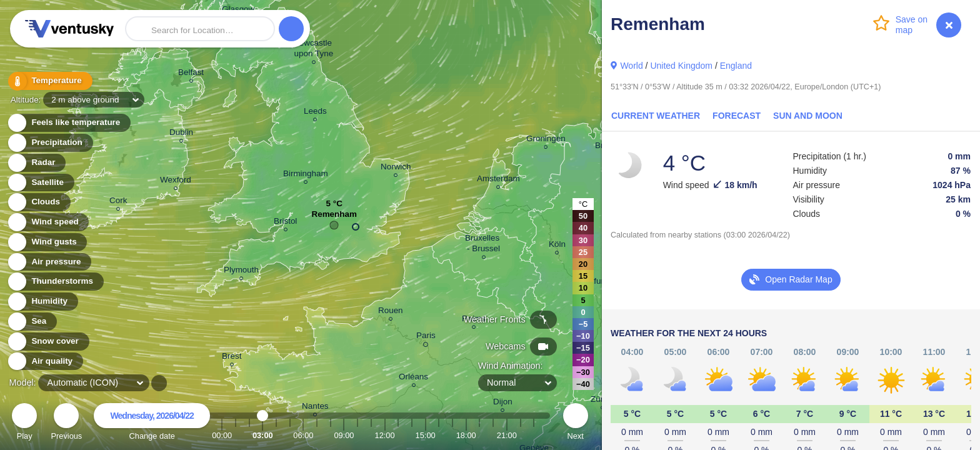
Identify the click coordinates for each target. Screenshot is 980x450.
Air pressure (49, 262)
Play (24, 423)
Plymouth (241, 272)
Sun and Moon (808, 116)
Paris (426, 337)
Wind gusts (47, 242)
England (736, 66)
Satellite (40, 183)
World (631, 66)
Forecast (737, 116)
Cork (118, 202)
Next (576, 423)
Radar (36, 163)
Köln (557, 246)
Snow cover (48, 342)
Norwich (396, 168)
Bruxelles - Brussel (483, 245)
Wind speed (48, 222)
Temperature (49, 81)
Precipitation (50, 143)
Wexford (176, 182)
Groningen (546, 140)
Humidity (42, 302)
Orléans (413, 378)
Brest (232, 358)
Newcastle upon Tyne (314, 50)
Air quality (45, 362)
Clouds (38, 202)
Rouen (391, 312)
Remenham (334, 217)
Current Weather (656, 116)
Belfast (191, 74)
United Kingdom (681, 66)
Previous (66, 423)
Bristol (285, 223)
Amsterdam (498, 180)
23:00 (534, 435)
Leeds (315, 113)
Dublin (181, 134)
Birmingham (306, 175)
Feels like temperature (68, 123)
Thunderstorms (55, 282)
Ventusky (67, 29)
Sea (32, 322)
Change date (152, 423)
